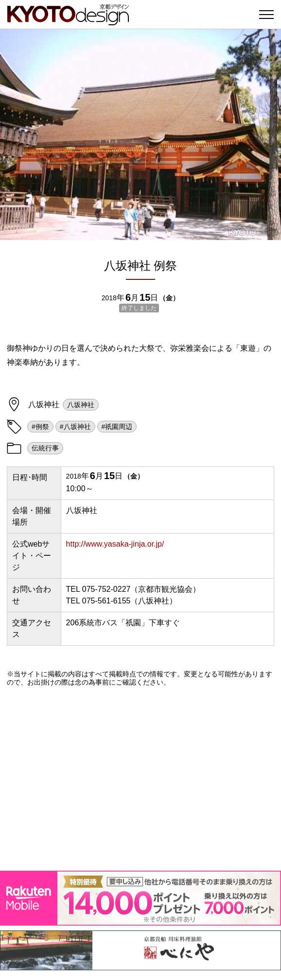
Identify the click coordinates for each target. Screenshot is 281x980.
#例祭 (40, 427)
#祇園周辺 (117, 427)
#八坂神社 (75, 427)
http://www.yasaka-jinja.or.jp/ (115, 544)
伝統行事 (45, 448)
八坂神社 (81, 405)
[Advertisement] (140, 778)
